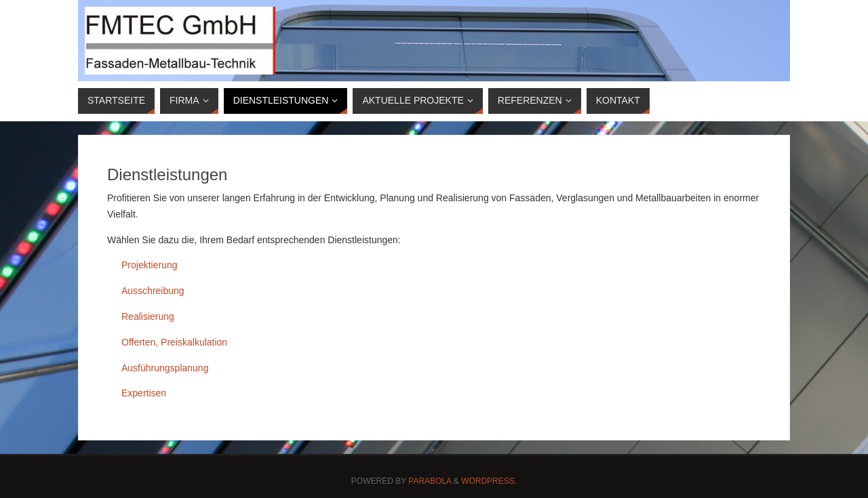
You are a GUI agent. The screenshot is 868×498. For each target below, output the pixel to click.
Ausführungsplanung (165, 368)
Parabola (430, 481)
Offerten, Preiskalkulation (174, 342)
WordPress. (489, 481)
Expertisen (144, 393)
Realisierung (148, 316)
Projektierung (150, 265)
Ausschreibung (153, 291)
